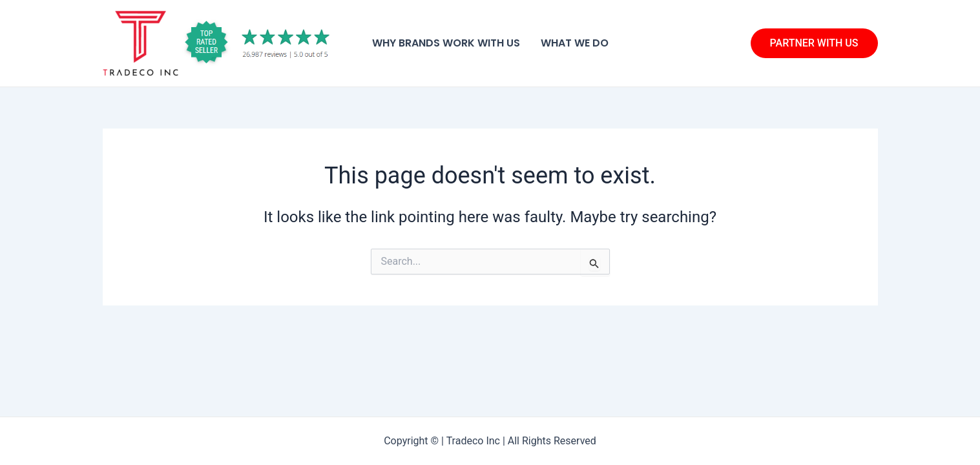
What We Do (575, 43)
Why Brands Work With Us (446, 43)
